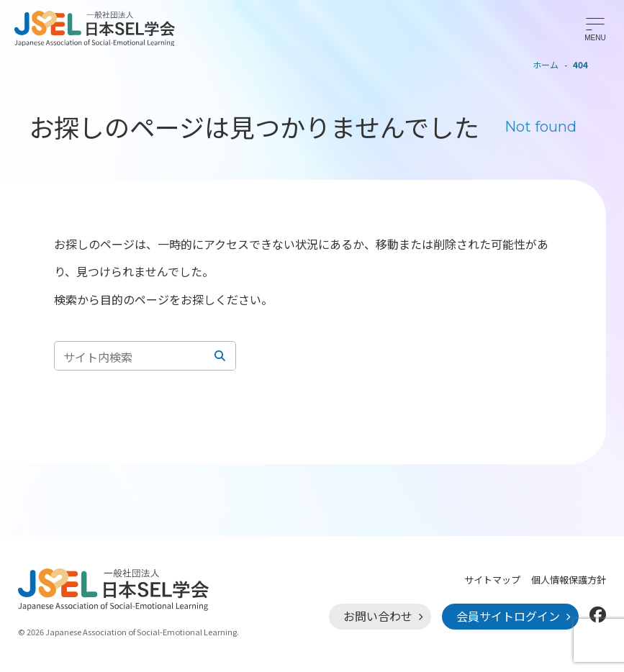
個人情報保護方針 (569, 580)
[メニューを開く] (595, 29)
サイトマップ (492, 580)
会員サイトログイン (508, 616)
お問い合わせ (378, 616)
